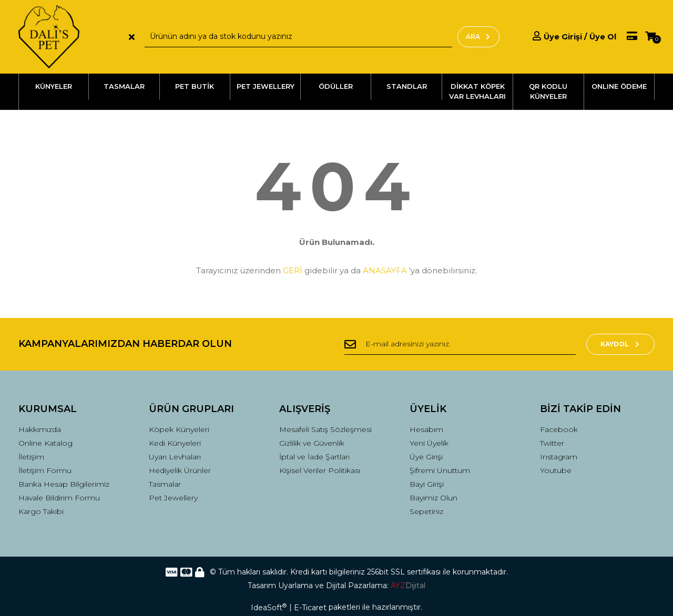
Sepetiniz (426, 511)
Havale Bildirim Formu (59, 498)
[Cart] (650, 37)
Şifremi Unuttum (440, 470)
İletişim (31, 457)
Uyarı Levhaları (175, 457)
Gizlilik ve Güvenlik (312, 443)
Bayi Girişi (427, 484)
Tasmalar (165, 484)
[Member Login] (574, 37)
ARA (478, 37)
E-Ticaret (310, 608)
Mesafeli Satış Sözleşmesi (325, 429)
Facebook (559, 429)
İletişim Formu (45, 470)
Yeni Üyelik (429, 443)
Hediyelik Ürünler (180, 470)
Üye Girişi (426, 457)
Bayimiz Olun (434, 498)
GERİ (293, 270)
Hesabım (426, 429)
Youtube (556, 470)
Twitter (552, 443)
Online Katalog (45, 443)
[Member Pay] (627, 37)
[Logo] (49, 37)
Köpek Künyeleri (179, 429)
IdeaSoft (269, 607)
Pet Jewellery (173, 498)
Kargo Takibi (41, 511)
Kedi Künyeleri (175, 443)
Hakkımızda (40, 429)
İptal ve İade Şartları (314, 457)
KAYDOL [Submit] (621, 344)
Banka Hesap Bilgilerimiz (64, 484)
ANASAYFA (385, 270)
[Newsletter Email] (460, 344)
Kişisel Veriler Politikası (320, 470)
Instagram (559, 457)
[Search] (298, 37)
